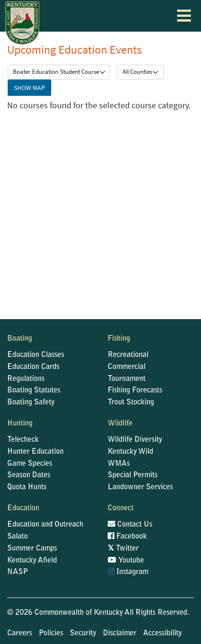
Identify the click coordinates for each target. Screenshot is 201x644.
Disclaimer (120, 633)
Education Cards (33, 367)
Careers (20, 633)
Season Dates (29, 475)
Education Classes (36, 355)
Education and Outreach (45, 525)
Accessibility (162, 633)
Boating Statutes (34, 391)
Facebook (127, 536)
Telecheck (23, 440)
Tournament (127, 379)
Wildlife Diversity (135, 440)
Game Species (30, 464)
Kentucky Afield (32, 561)
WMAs (119, 464)
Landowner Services (140, 487)
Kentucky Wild (130, 452)
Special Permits (133, 475)
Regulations (26, 379)
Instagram (128, 572)
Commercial (127, 367)
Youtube (126, 560)
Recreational (128, 355)
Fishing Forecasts (135, 391)
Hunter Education (35, 452)
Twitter (123, 548)
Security (83, 633)
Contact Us (130, 524)
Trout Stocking (131, 402)
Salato (17, 537)
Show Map (29, 88)
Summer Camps (32, 549)
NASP (18, 572)
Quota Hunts (27, 487)
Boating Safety (31, 402)
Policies (51, 633)
